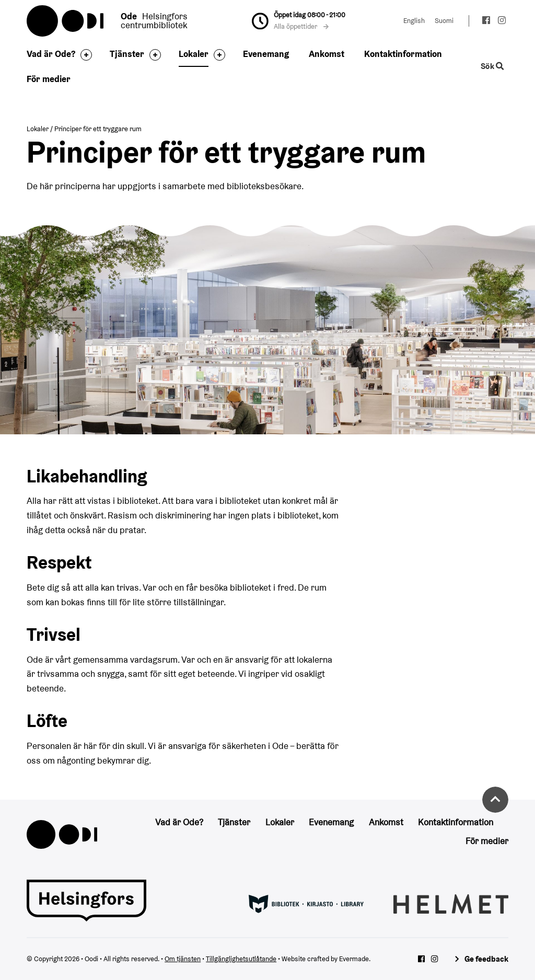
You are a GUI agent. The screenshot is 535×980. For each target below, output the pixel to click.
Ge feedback (486, 959)
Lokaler (194, 54)
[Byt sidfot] (84, 55)
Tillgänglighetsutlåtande (241, 959)
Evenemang (266, 54)
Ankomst (327, 54)
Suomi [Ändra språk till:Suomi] (444, 21)
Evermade (354, 959)
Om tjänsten (183, 959)
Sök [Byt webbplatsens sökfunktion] (492, 66)
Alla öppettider (301, 26)
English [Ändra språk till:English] (414, 21)
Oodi (66, 21)
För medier (49, 79)
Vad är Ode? (51, 54)
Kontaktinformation (403, 54)
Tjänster (127, 54)
